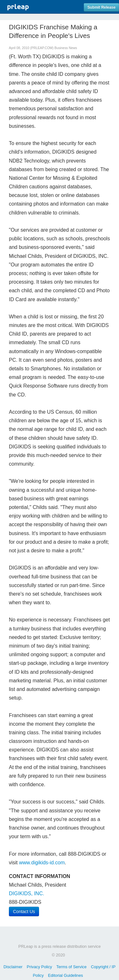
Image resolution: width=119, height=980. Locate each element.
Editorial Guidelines (65, 975)
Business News (66, 48)
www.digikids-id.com (42, 863)
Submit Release (101, 7)
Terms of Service (72, 967)
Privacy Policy (39, 967)
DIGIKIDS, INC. (26, 893)
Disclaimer (13, 967)
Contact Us (24, 911)
